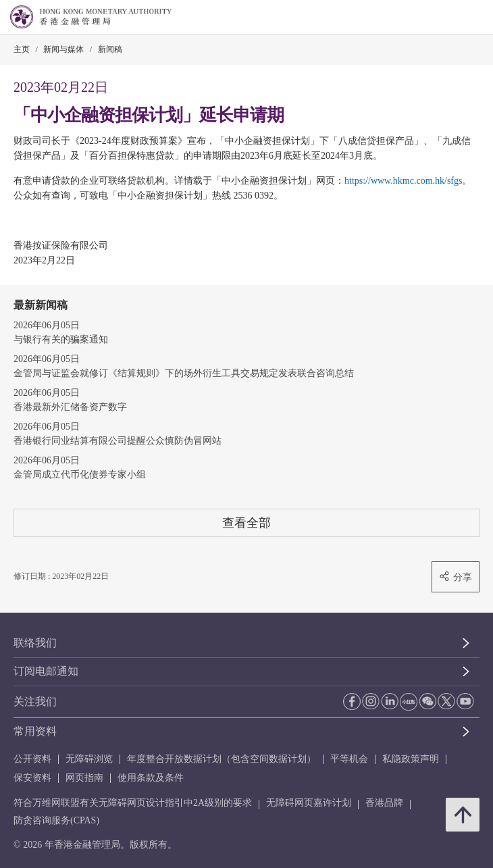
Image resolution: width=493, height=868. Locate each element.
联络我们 (35, 643)
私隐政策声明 (411, 759)
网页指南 (84, 778)
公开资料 (32, 759)
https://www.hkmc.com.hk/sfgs (403, 181)
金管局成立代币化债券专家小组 (80, 475)
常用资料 (35, 731)
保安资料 (32, 778)
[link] (448, 18)
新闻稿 (110, 49)
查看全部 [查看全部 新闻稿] (246, 522)
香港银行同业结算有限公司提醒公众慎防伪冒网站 (118, 441)
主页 (22, 49)
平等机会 (349, 759)
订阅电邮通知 (46, 671)
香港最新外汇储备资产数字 (70, 407)
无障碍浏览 (89, 759)
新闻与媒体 (63, 49)
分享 (456, 577)
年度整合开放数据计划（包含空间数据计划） (222, 759)
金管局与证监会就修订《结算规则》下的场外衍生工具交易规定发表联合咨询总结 (184, 373)
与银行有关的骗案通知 (61, 339)
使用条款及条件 (151, 778)
